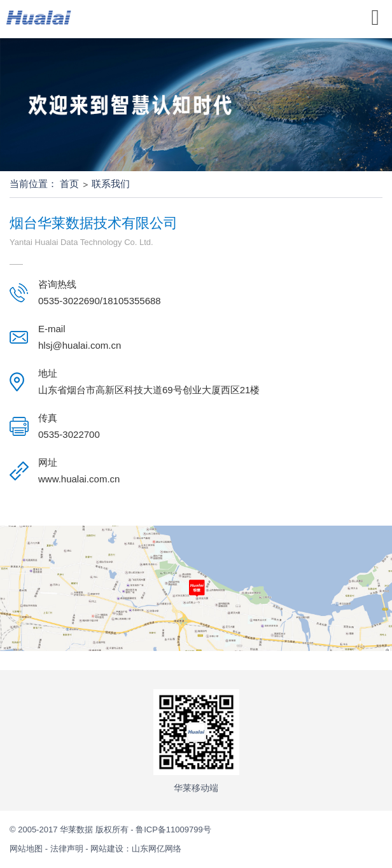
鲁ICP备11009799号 (173, 829)
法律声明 (67, 849)
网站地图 (27, 849)
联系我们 (111, 184)
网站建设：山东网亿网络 (136, 849)
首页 (69, 184)
